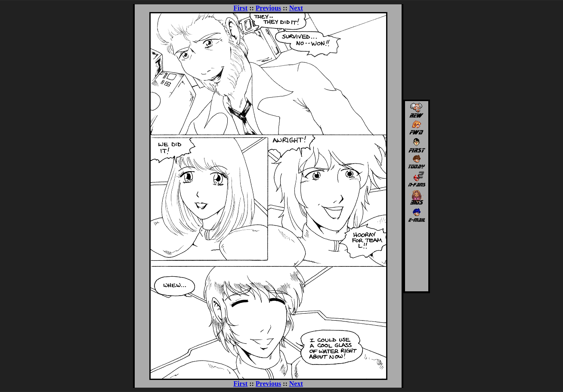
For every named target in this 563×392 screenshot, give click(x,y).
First (240, 8)
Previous (268, 8)
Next (296, 8)
